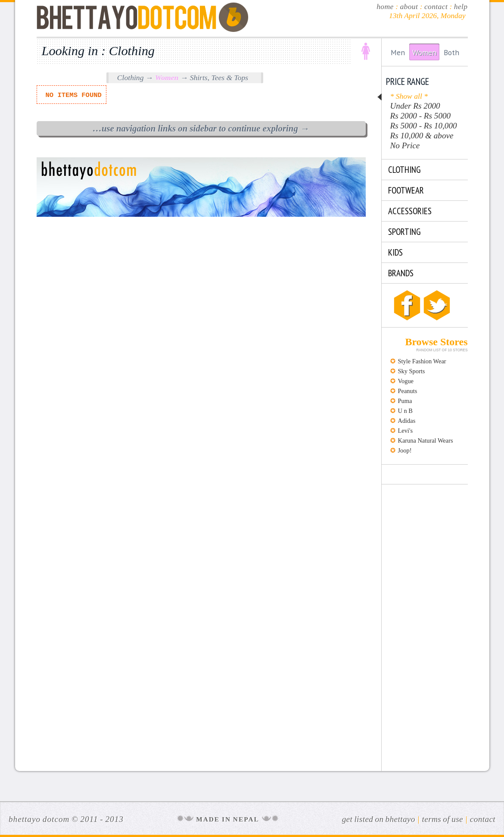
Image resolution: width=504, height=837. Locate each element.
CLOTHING (404, 170)
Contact (483, 819)
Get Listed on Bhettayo (379, 819)
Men (398, 52)
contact (436, 6)
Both (451, 52)
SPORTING (404, 232)
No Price (405, 145)
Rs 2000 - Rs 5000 (421, 116)
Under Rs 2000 (415, 106)
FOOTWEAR (406, 190)
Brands (401, 273)
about (409, 6)
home (385, 6)
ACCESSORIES (410, 211)
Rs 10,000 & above (422, 136)
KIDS (395, 252)
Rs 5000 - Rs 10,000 (424, 126)
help (461, 6)
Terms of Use (443, 819)
